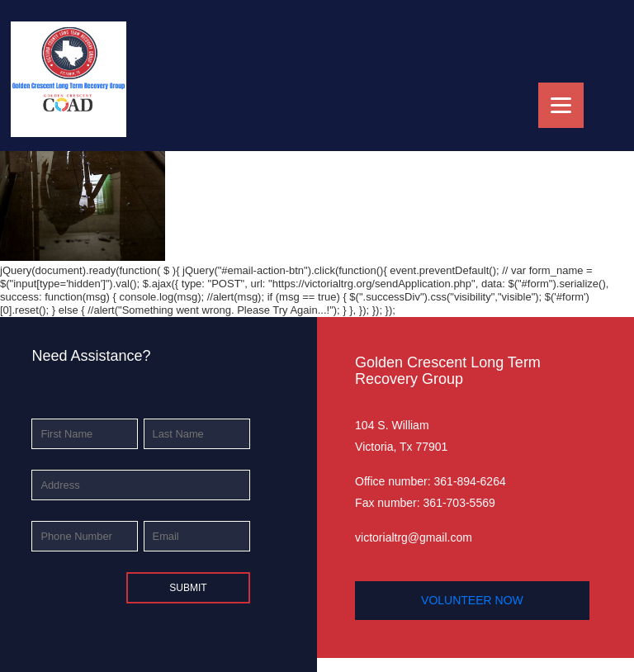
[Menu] (561, 105)
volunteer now (472, 600)
